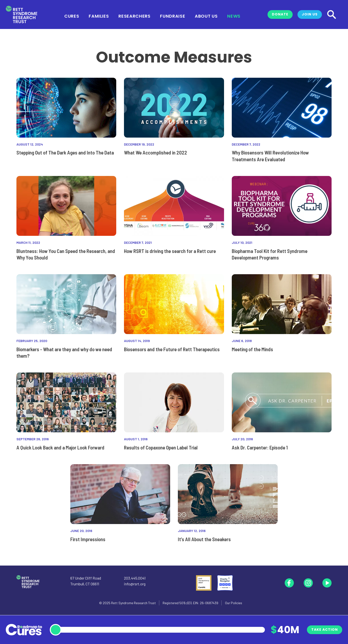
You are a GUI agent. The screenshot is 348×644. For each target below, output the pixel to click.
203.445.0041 (135, 578)
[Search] (332, 14)
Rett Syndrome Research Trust (134, 603)
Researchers (134, 16)
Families (99, 16)
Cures (72, 16)
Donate (280, 14)
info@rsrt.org (135, 584)
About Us (206, 16)
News (234, 16)
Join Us (310, 14)
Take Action (325, 630)
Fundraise (173, 16)
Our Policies (234, 603)
